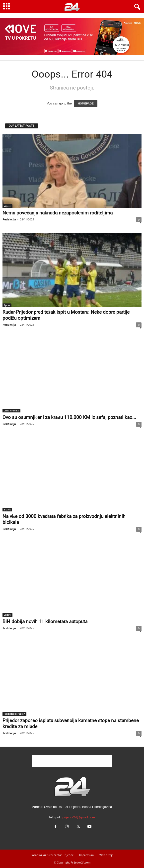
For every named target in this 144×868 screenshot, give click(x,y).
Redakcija (9, 219)
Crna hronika (11, 410)
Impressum (86, 855)
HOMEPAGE (86, 103)
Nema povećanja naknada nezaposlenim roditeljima (58, 213)
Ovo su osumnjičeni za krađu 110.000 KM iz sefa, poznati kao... (69, 417)
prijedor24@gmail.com (79, 817)
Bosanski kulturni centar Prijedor (52, 855)
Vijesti (7, 206)
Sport (7, 305)
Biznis (7, 509)
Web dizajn (107, 855)
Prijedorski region (14, 714)
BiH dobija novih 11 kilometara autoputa (45, 622)
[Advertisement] (72, 761)
